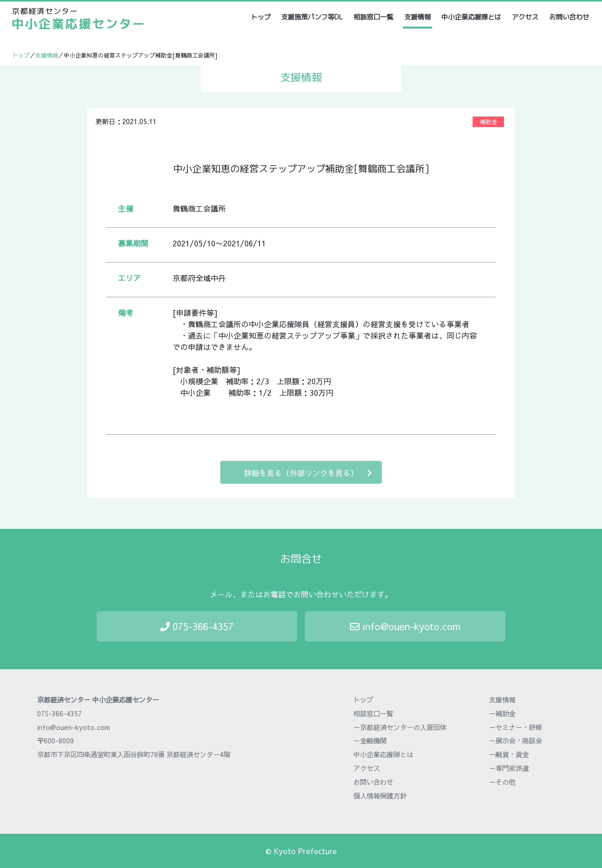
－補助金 (502, 713)
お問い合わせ (569, 17)
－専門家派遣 (509, 768)
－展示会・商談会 (515, 741)
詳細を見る (308, 473)
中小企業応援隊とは (471, 17)
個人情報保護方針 (380, 796)
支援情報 (418, 17)
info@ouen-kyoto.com (405, 626)
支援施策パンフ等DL (312, 17)
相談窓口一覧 (373, 17)
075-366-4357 (197, 626)
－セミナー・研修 (515, 727)
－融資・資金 (509, 754)
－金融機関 (370, 741)
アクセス (525, 17)
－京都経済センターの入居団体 (400, 727)
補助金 (488, 122)
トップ (261, 17)
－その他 (502, 782)
